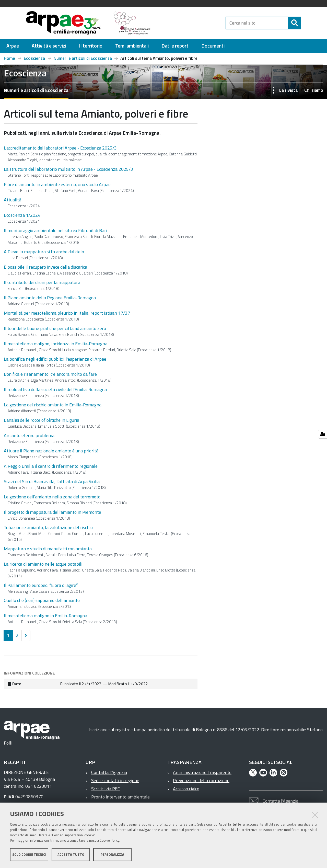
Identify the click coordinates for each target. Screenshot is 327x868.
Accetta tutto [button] (71, 855)
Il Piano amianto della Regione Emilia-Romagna (50, 298)
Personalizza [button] (112, 855)
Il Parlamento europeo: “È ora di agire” (41, 585)
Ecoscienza (34, 58)
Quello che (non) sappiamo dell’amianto (42, 600)
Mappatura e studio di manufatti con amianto (48, 549)
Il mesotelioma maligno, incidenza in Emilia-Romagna (56, 344)
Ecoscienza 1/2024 (22, 215)
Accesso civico (186, 789)
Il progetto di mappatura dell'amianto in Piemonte (52, 512)
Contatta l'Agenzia (109, 772)
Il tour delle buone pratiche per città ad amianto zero (55, 328)
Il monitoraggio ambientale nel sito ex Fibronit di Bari (55, 230)
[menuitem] (13, 46)
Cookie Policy (109, 841)
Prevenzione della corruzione (201, 780)
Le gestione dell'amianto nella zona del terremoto (52, 497)
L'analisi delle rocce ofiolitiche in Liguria (42, 420)
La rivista (288, 90)
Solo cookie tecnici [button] (29, 855)
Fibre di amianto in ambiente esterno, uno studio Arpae (57, 184)
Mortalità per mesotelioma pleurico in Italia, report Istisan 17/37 (67, 313)
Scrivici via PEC (106, 789)
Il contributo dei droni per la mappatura (42, 282)
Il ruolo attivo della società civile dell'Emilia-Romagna (55, 389)
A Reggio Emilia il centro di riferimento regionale (51, 466)
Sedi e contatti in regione (115, 780)
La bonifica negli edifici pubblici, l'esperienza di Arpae (55, 359)
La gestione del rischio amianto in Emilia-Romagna (53, 405)
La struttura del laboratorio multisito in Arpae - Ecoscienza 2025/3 (68, 169)
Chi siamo (314, 90)
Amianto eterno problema (29, 435)
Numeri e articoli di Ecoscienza (83, 58)
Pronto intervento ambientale (120, 797)
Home (9, 58)
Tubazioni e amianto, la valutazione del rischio (48, 527)
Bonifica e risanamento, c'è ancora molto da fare (50, 374)
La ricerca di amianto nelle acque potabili (43, 564)
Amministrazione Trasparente (202, 772)
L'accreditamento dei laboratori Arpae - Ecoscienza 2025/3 (60, 148)
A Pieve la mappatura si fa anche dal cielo (44, 252)
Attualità (13, 200)
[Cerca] (305, 23)
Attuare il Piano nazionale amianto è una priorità (51, 451)
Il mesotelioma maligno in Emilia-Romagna (45, 616)
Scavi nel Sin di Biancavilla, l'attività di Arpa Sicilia (52, 481)
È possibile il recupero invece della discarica (45, 267)
